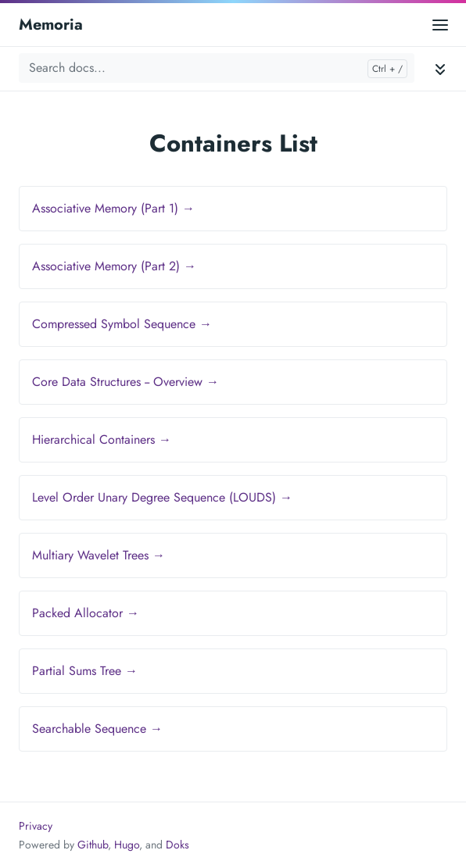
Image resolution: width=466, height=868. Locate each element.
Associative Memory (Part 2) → (114, 266)
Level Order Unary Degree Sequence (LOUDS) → (162, 497)
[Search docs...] (217, 68)
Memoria (51, 25)
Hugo (127, 845)
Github (93, 845)
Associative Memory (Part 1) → (113, 208)
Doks (177, 845)
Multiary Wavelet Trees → (99, 555)
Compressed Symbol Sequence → (122, 324)
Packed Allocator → (86, 613)
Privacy (36, 826)
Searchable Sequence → (97, 729)
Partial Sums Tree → (85, 671)
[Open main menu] (440, 25)
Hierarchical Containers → (102, 439)
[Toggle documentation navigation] (440, 68)
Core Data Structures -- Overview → (125, 382)
